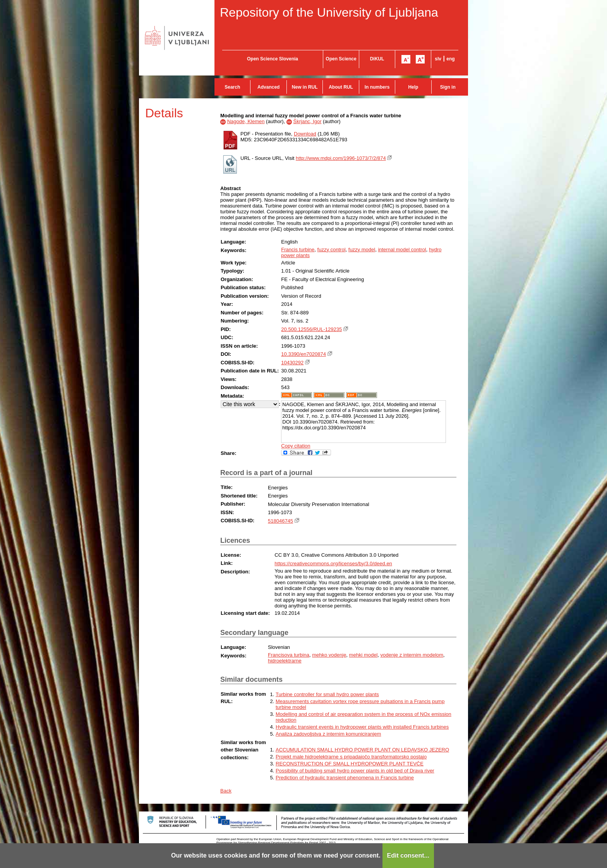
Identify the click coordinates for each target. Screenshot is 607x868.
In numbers (377, 87)
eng (450, 59)
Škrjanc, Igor (308, 121)
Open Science (341, 59)
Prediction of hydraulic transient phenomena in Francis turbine (345, 778)
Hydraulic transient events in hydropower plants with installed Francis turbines (362, 727)
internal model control (402, 250)
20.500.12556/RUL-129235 (311, 329)
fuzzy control (332, 250)
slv (438, 59)
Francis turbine (298, 250)
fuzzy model (362, 250)
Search (232, 87)
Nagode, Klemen (246, 121)
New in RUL (305, 87)
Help (413, 87)
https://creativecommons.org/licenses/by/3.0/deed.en (333, 564)
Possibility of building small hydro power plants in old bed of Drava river (355, 771)
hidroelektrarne (285, 661)
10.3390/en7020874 (303, 354)
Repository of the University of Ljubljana (329, 12)
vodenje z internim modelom (412, 655)
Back (226, 791)
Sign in (448, 87)
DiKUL (377, 59)
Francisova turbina (289, 655)
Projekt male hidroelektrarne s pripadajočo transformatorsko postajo (351, 757)
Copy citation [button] (296, 446)
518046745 (280, 521)
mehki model (364, 655)
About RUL (341, 87)
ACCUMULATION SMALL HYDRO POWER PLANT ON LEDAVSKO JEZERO (362, 750)
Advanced (268, 87)
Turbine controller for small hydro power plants (327, 694)
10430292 (292, 363)
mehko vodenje (329, 655)
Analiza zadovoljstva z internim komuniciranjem (328, 734)
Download (305, 134)
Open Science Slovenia (273, 59)
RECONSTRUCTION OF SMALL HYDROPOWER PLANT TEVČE (350, 764)
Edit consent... (408, 855)
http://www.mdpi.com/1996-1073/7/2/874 (341, 158)
